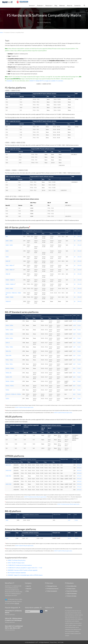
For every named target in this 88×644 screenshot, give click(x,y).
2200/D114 (8, 465)
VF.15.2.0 (79, 465)
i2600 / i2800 (9, 241)
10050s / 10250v (10, 381)
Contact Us (77, 5)
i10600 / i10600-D (10, 280)
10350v (7, 390)
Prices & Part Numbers (72, 591)
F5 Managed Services (52, 586)
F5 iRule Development (52, 591)
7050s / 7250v (9, 360)
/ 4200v (11, 330)
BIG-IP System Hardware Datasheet (17, 573)
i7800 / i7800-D (10, 270)
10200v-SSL (9, 373)
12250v (7, 399)
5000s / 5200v (9, 334)
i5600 (7, 251)
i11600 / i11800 (9, 288)
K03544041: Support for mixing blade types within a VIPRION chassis (25, 575)
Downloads (9, 81)
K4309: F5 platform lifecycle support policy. (24, 407)
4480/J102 (8, 476)
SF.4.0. (79, 236)
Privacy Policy (53, 642)
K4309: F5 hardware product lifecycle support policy (35, 497)
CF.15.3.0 (79, 476)
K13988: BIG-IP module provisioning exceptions (20, 565)
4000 (7, 538)
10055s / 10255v (10, 386)
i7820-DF (8, 274)
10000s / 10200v (10, 368)
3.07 (74, 334)
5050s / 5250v (9, 338)
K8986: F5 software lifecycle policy (17, 560)
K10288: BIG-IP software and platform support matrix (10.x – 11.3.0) (25, 568)
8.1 (75, 236)
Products (40, 5)
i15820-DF (8, 301)
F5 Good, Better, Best (71, 586)
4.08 (74, 325)
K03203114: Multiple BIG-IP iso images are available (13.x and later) (46, 81)
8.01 (74, 368)
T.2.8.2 (79, 325)
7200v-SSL (8, 351)
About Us (70, 5)
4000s (7, 330)
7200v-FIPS (8, 355)
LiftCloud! (17, 603)
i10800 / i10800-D (10, 284)
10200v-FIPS (9, 377)
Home (1, 33)
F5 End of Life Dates (71, 596)
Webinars (62, 5)
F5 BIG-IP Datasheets (72, 594)
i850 (7, 236)
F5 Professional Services (52, 589)
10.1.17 (75, 321)
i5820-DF (8, 261)
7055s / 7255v (9, 364)
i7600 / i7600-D (10, 265)
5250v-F (8, 343)
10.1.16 (69, 538)
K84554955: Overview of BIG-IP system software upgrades (23, 570)
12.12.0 (77, 538)
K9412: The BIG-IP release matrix (16, 563)
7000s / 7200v (9, 347)
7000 (7, 520)
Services (32, 5)
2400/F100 (8, 470)
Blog (56, 5)
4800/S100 (8, 484)
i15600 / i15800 (9, 297)
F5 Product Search (71, 589)
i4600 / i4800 (9, 245)
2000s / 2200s (9, 325)
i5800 (7, 257)
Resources (49, 5)
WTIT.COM (61, 642)
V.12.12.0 (79, 321)
